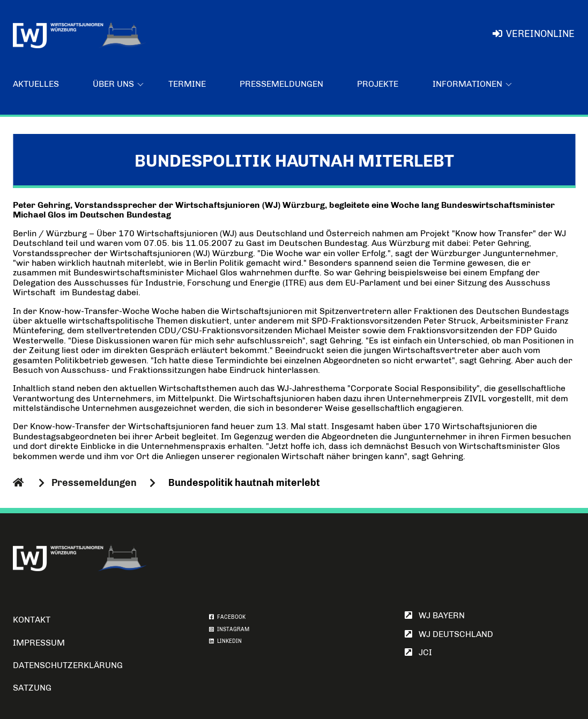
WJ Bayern (435, 615)
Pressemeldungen (281, 84)
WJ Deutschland (449, 634)
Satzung (32, 688)
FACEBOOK (227, 617)
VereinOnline (534, 34)
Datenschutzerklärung (68, 665)
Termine (187, 84)
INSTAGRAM (229, 630)
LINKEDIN (225, 641)
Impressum (39, 643)
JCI (418, 652)
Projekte (378, 84)
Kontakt (32, 620)
